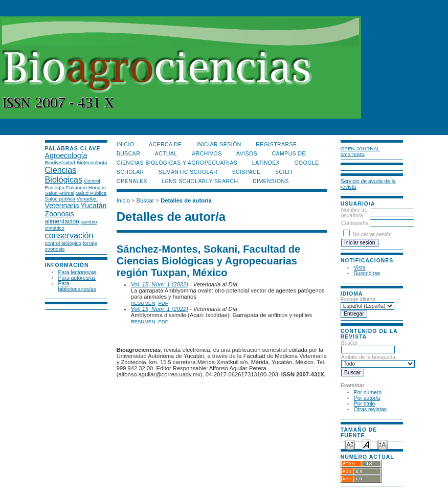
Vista (360, 268)
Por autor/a (367, 398)
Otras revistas (370, 409)
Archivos (207, 154)
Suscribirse (367, 273)
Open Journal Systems (360, 151)
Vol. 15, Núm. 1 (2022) (160, 284)
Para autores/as (77, 278)
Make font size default (366, 444)
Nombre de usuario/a (354, 213)
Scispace (247, 172)
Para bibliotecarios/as (77, 286)
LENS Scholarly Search (200, 181)
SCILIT (284, 172)
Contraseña (355, 223)
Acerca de (165, 144)
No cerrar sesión (372, 234)
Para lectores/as (77, 272)
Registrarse (276, 144)
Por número (368, 392)
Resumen (143, 303)
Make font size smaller (350, 444)
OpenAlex (132, 181)
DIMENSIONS (271, 181)
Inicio (126, 144)
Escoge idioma (358, 299)
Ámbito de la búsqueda (378, 361)
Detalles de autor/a (186, 200)
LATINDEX (266, 163)
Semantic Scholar (188, 172)
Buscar (368, 346)
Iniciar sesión (219, 144)
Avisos (247, 154)
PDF (163, 303)
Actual (166, 154)
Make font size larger (383, 444)
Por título (365, 404)
